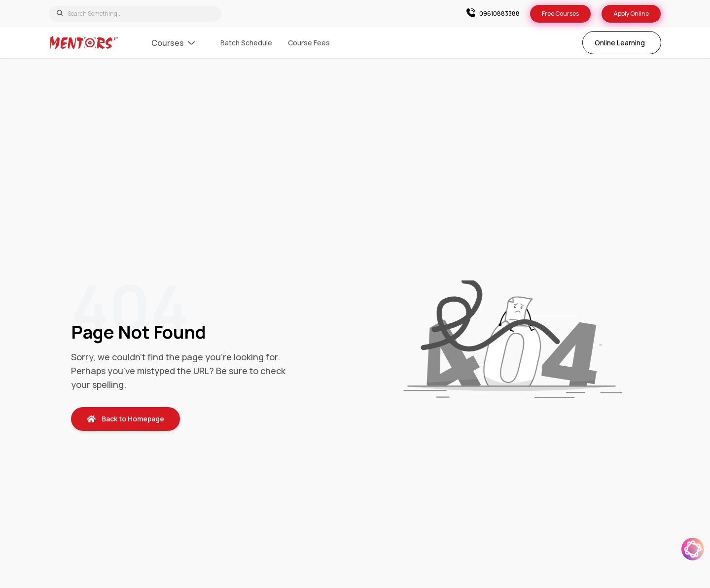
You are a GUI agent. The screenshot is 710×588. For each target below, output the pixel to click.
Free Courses (560, 14)
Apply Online (631, 14)
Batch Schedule (246, 43)
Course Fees (309, 43)
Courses (173, 43)
